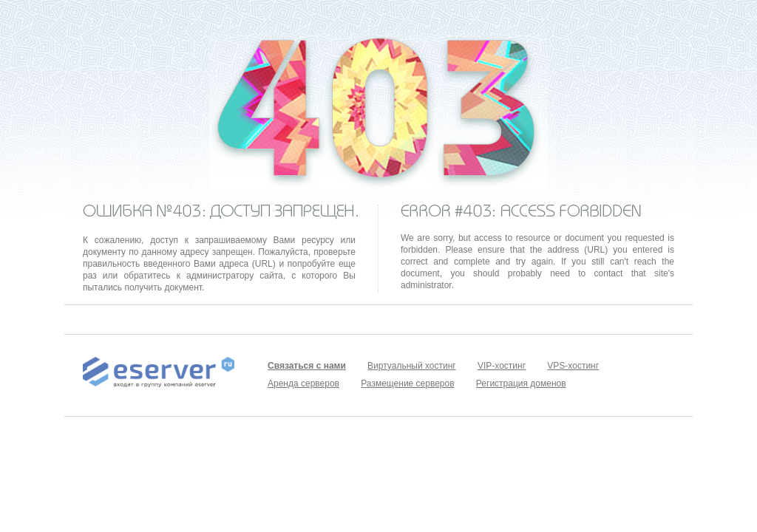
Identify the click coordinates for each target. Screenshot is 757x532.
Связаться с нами (307, 366)
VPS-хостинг (573, 366)
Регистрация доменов (521, 383)
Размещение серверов (407, 383)
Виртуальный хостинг (412, 366)
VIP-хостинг (502, 366)
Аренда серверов (303, 383)
